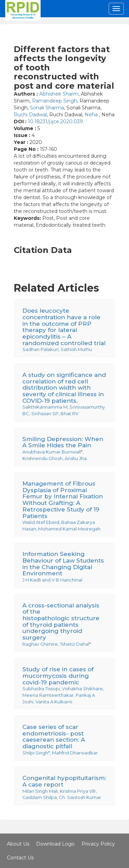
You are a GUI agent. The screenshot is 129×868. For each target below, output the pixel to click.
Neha (92, 115)
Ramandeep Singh (55, 101)
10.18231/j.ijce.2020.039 (55, 121)
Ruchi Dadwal (30, 115)
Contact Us (20, 858)
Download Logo (55, 844)
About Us (18, 844)
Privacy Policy (98, 844)
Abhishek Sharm (59, 94)
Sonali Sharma (47, 108)
